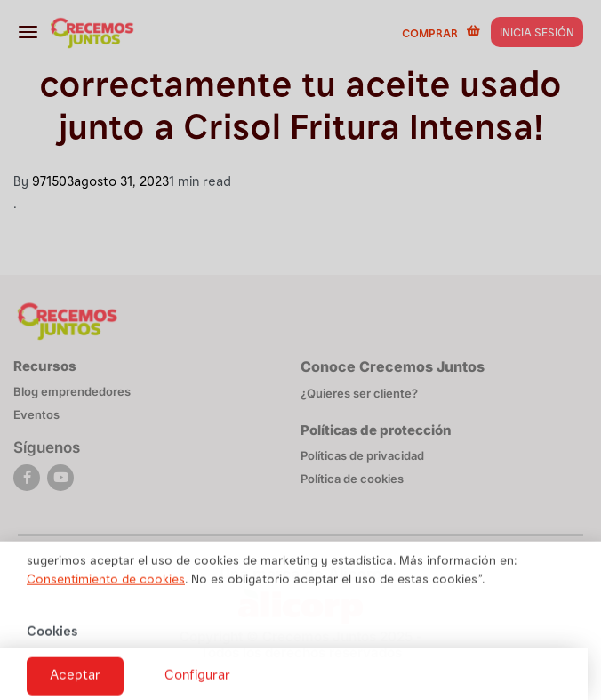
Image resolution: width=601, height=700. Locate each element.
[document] (300, 350)
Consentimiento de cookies (106, 588)
